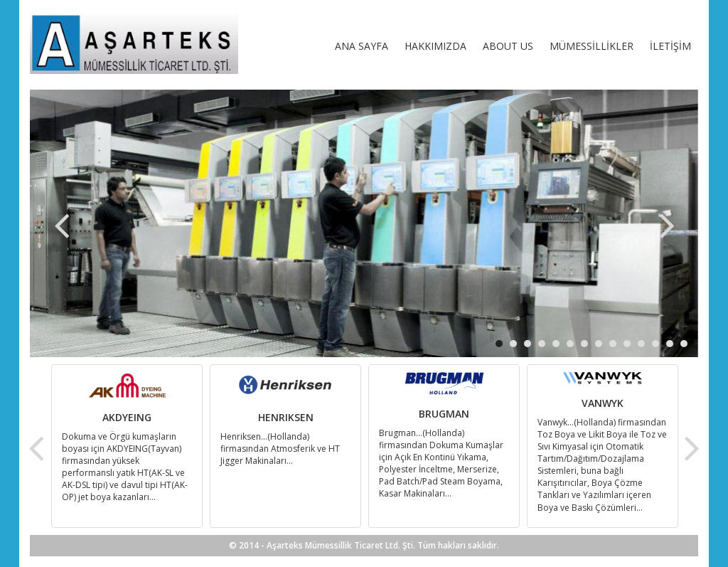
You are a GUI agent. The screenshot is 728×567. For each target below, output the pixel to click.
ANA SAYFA (362, 46)
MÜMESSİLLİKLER (591, 46)
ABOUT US (508, 46)
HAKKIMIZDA (435, 46)
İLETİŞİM (670, 46)
